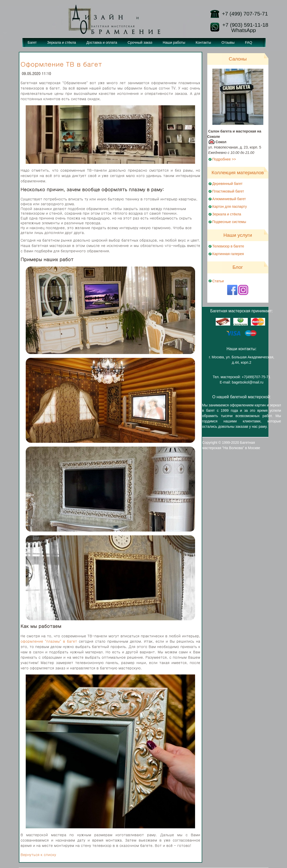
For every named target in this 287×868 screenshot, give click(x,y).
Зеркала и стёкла (61, 42)
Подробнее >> (224, 159)
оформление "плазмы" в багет (49, 641)
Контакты (203, 42)
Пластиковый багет (228, 191)
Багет (32, 42)
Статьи (218, 281)
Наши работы (174, 42)
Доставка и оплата (102, 42)
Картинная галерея (228, 254)
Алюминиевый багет (229, 199)
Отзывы (228, 42)
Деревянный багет (228, 184)
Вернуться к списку (38, 855)
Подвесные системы (229, 222)
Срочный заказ (140, 42)
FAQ (249, 42)
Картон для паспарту (230, 207)
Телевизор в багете (228, 246)
